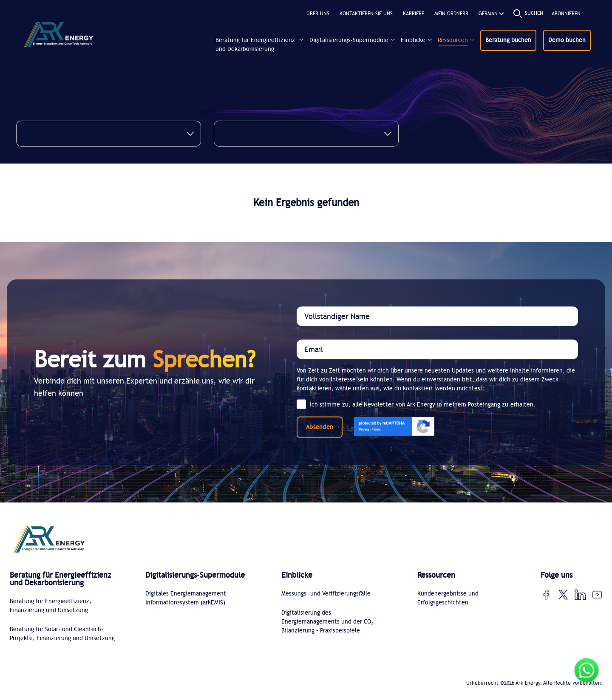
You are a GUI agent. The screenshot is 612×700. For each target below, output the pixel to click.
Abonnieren (566, 14)
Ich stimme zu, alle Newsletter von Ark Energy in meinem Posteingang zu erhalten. (416, 404)
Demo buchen (567, 40)
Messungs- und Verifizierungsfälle (326, 594)
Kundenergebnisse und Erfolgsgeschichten (448, 598)
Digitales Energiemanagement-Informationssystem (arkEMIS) (187, 598)
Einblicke (413, 40)
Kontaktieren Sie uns (366, 14)
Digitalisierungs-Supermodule (349, 40)
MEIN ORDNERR (451, 14)
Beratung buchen (508, 40)
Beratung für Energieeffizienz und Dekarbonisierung (255, 45)
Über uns (318, 14)
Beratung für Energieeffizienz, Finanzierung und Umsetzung (51, 606)
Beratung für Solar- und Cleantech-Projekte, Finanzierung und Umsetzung (62, 634)
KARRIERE (414, 14)
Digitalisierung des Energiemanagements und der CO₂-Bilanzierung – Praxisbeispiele (328, 622)
